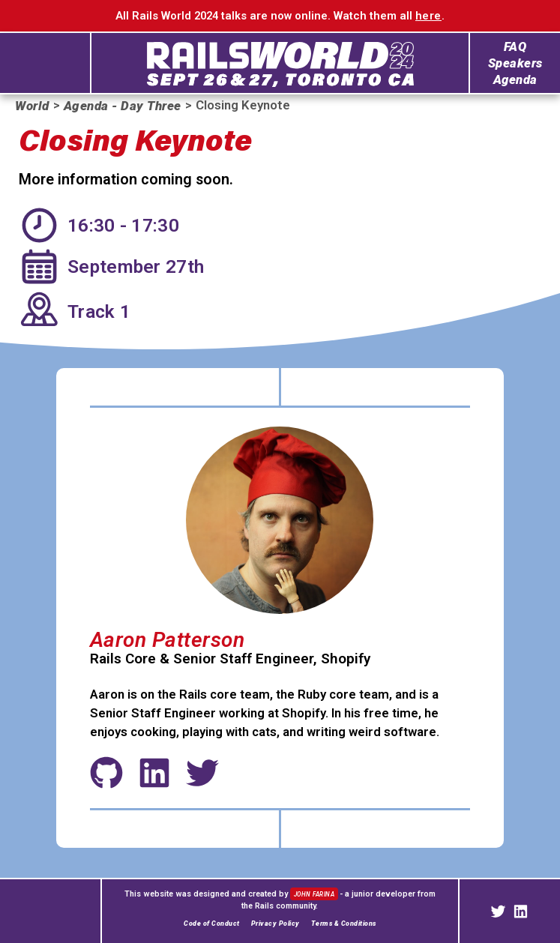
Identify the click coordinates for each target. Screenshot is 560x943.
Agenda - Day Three (123, 106)
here (428, 16)
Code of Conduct (212, 924)
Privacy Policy (276, 924)
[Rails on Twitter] (498, 912)
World (32, 106)
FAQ (515, 47)
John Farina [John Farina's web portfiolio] (315, 894)
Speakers (515, 63)
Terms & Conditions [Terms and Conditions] (344, 924)
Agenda (515, 80)
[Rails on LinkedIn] (521, 912)
